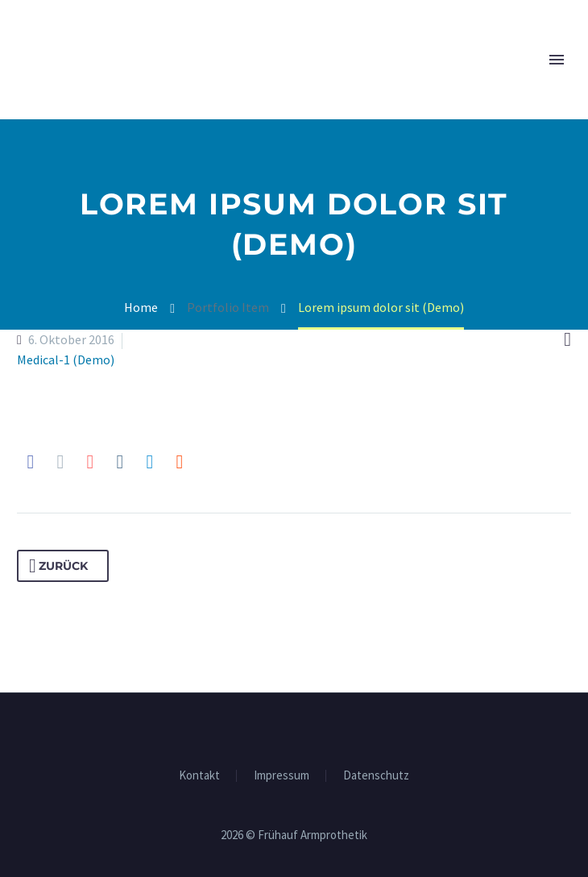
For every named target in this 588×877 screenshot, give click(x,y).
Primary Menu (557, 60)
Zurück (58, 566)
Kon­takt (199, 776)
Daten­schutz (376, 776)
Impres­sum (282, 776)
